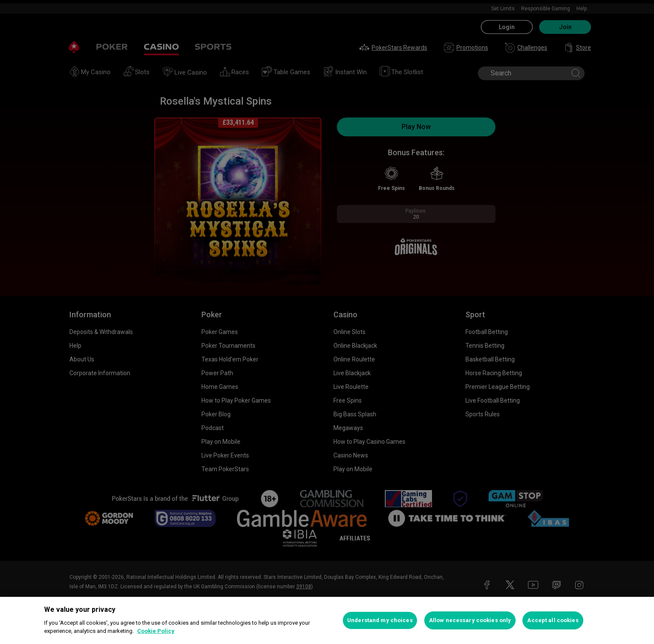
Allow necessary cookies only (470, 620)
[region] (327, 620)
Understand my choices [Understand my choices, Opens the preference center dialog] (380, 620)
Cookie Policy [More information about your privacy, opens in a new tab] (156, 631)
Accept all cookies (553, 620)
